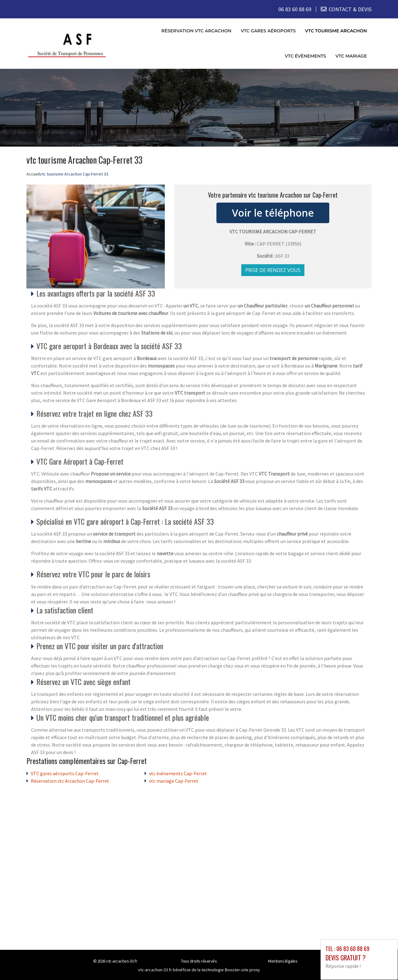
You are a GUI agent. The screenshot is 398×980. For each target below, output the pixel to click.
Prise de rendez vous (273, 270)
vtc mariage (351, 56)
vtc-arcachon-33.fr (122, 961)
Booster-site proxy (242, 969)
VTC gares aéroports (268, 31)
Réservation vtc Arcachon (196, 31)
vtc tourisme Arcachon (336, 31)
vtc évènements (305, 56)
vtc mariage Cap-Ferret (174, 781)
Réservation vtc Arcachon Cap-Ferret (70, 781)
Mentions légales (283, 961)
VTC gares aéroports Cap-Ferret (65, 773)
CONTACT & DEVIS (350, 9)
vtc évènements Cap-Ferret (178, 773)
